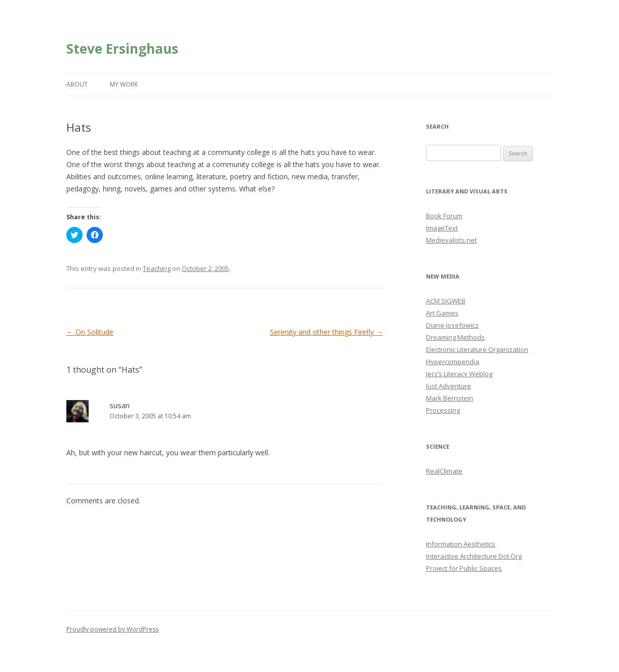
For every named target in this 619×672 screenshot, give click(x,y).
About (77, 84)
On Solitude (90, 332)
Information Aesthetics (461, 544)
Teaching (157, 268)
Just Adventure (449, 386)
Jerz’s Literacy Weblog (459, 374)
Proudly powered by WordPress (112, 629)
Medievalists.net (451, 240)
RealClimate (444, 471)
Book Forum (444, 216)
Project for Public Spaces (464, 568)
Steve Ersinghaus (122, 49)
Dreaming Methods (455, 337)
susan (120, 405)
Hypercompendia (453, 362)
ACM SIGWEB (446, 301)
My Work (124, 84)
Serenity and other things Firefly (326, 332)
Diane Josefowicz (452, 325)
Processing (443, 410)
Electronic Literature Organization (477, 349)
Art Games (442, 313)
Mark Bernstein (450, 398)
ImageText (442, 228)
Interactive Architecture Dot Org (474, 556)
